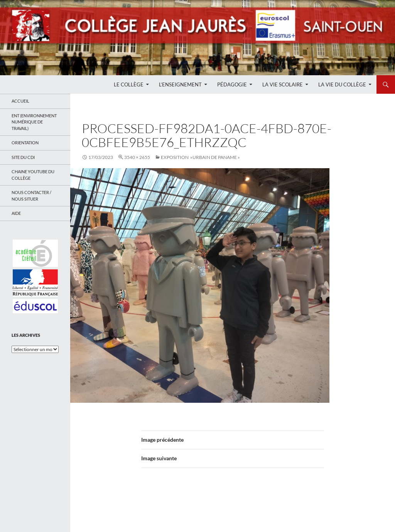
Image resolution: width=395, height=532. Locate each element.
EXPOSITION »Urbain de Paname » (200, 157)
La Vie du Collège (342, 84)
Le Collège (129, 84)
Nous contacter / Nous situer (31, 196)
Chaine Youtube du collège (33, 175)
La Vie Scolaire (283, 84)
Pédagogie (232, 84)
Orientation (25, 143)
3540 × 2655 (137, 157)
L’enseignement (180, 84)
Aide (16, 213)
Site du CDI (23, 157)
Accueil (20, 101)
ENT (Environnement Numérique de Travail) (34, 122)
